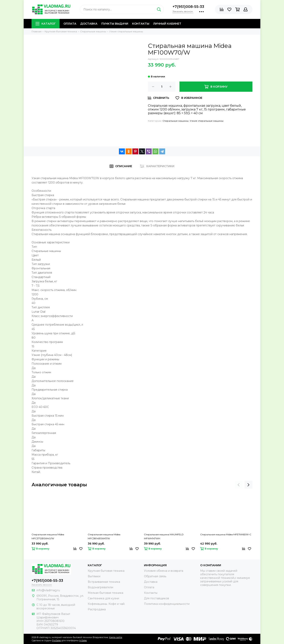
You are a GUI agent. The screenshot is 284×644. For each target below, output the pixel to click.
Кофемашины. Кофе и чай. (106, 604)
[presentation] (239, 485)
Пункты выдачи (115, 24)
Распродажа (97, 609)
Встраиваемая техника (104, 582)
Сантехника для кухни (103, 598)
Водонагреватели (100, 587)
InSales (83, 640)
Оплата (70, 24)
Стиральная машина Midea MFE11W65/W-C (226, 534)
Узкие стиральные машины (207, 121)
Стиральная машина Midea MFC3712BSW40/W (48, 536)
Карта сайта (116, 637)
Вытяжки (94, 576)
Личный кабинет (167, 24)
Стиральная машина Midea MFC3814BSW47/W (104, 536)
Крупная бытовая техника (106, 571)
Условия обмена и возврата (164, 571)
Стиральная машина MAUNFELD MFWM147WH (164, 536)
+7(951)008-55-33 (188, 7)
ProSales (57, 640)
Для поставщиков (156, 598)
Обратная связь (155, 576)
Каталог (46, 24)
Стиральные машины (176, 121)
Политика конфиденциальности (167, 604)
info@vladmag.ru (48, 590)
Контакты (141, 24)
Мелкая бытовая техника (106, 593)
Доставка (89, 24)
